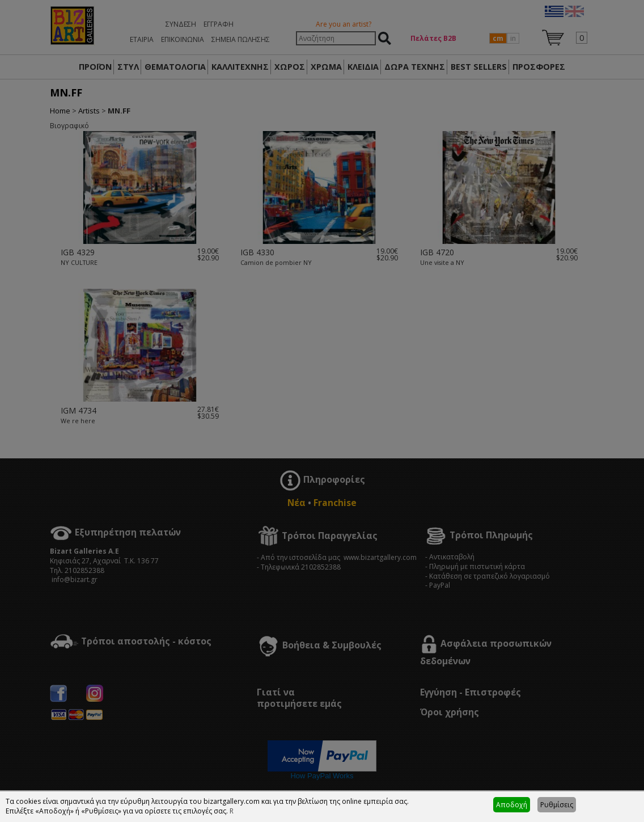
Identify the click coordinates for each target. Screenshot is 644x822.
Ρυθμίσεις (557, 805)
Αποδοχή (512, 805)
